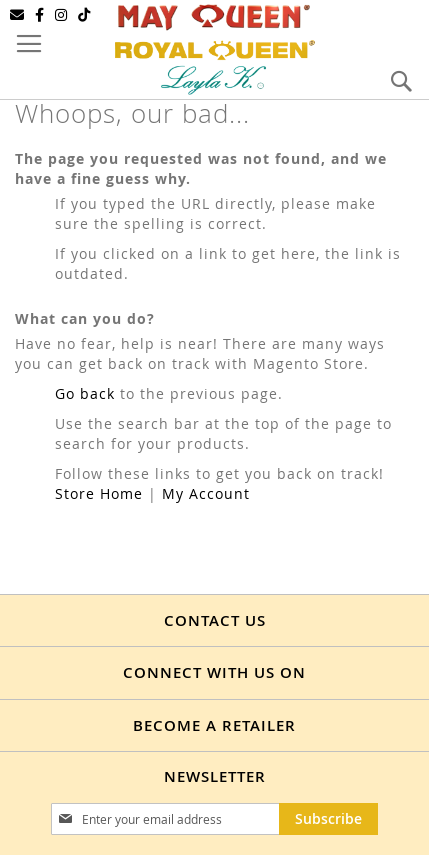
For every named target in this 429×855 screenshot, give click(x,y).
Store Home (99, 493)
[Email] (17, 15)
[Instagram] (61, 15)
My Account (206, 493)
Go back (85, 393)
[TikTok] (84, 15)
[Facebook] (40, 15)
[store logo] (215, 47)
